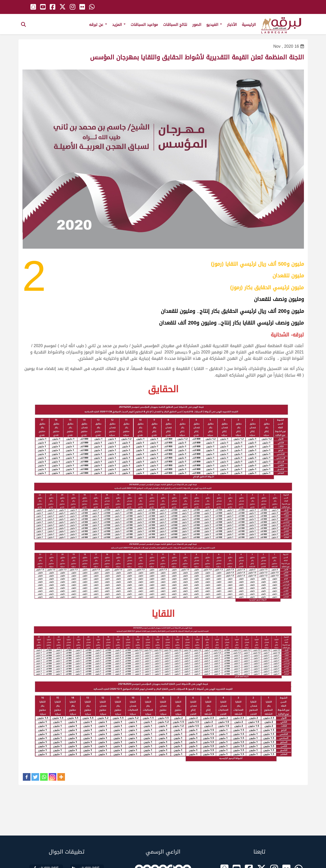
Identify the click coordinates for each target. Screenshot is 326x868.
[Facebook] (27, 777)
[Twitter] (35, 777)
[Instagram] (53, 777)
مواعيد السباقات (144, 25)
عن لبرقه (98, 25)
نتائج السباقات (175, 25)
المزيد (119, 25)
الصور (197, 25)
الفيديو (214, 25)
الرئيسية (249, 25)
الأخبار (232, 25)
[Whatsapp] (44, 777)
